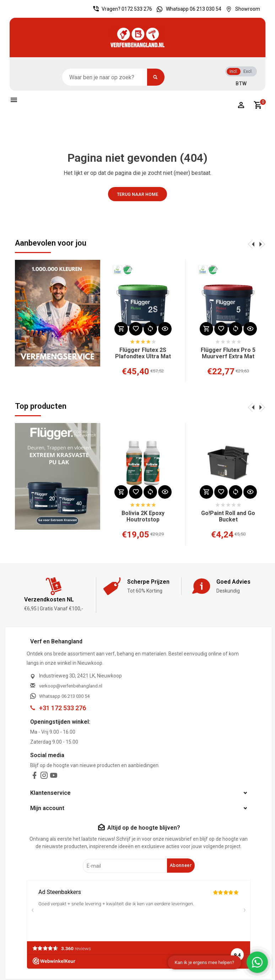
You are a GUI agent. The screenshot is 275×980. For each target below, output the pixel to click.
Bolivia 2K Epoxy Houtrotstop (143, 516)
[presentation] (251, 244)
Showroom (241, 9)
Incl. (234, 71)
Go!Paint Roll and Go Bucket (228, 516)
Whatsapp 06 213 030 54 (187, 9)
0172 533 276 (137, 9)
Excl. (248, 71)
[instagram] (44, 777)
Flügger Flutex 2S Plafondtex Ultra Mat (143, 353)
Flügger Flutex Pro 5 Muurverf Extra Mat (228, 353)
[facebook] (34, 777)
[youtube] (54, 777)
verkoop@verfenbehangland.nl (71, 686)
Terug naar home (137, 194)
